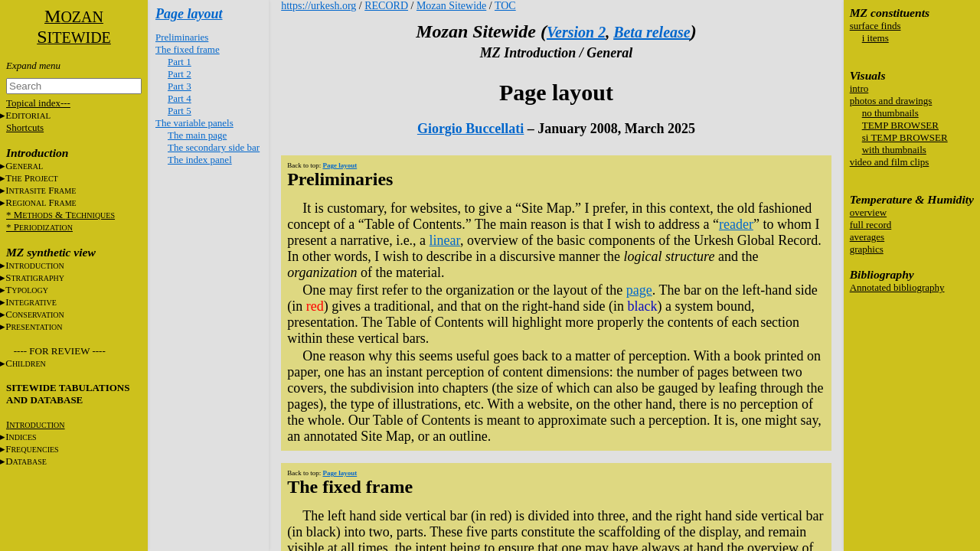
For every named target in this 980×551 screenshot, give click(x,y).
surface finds (875, 26)
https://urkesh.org (318, 6)
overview (868, 212)
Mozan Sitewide (451, 6)
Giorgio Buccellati (470, 129)
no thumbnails (890, 113)
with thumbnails (894, 150)
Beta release (652, 32)
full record (871, 225)
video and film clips (890, 162)
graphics (867, 249)
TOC (505, 6)
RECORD (386, 6)
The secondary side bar (214, 147)
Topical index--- (38, 103)
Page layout (189, 14)
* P (39, 227)
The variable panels (194, 123)
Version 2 (576, 32)
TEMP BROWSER (900, 125)
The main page (197, 135)
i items (875, 38)
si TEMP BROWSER (905, 137)
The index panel (200, 160)
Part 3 (180, 86)
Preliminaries (182, 37)
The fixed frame (188, 49)
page (639, 290)
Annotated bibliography (897, 287)
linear (445, 240)
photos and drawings (891, 101)
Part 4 (180, 98)
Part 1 (180, 62)
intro (859, 88)
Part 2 (180, 74)
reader (736, 224)
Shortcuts (25, 127)
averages (867, 237)
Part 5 (180, 111)
